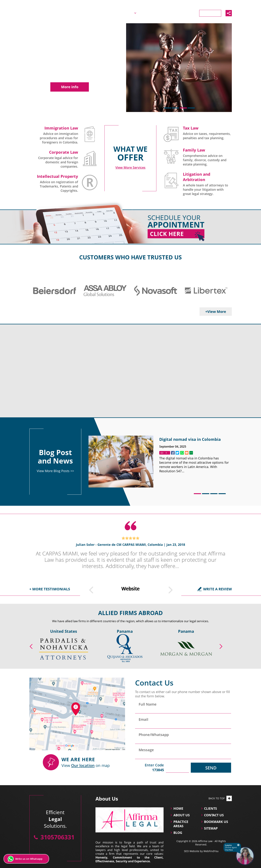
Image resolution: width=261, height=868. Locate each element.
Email (143, 719)
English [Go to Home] (184, 4)
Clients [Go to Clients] (189, 13)
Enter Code (149, 767)
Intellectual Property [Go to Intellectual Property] (58, 176)
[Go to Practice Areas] (130, 168)
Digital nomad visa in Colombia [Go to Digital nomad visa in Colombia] (190, 439)
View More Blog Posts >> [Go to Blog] (55, 471)
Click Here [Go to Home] (177, 234)
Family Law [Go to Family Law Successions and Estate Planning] (194, 150)
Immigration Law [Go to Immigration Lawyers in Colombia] (61, 128)
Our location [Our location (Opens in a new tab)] (83, 765)
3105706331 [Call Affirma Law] (223, 4)
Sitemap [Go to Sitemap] (211, 828)
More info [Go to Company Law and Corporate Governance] (70, 87)
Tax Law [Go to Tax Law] (191, 128)
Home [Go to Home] (106, 13)
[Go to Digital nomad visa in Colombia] (121, 462)
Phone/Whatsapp (154, 735)
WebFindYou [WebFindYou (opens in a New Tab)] (211, 851)
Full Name (148, 704)
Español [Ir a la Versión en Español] (199, 4)
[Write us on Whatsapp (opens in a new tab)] (26, 859)
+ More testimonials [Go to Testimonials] (50, 589)
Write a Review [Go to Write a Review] (217, 589)
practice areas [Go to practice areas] (181, 824)
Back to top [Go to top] (220, 798)
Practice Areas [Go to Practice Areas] (151, 13)
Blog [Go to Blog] (173, 13)
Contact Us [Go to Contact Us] (210, 13)
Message (146, 750)
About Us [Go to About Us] (125, 13)
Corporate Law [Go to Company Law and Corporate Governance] (64, 152)
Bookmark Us (216, 822)
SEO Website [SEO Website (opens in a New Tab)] (192, 851)
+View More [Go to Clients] (216, 312)
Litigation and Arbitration (197, 177)
